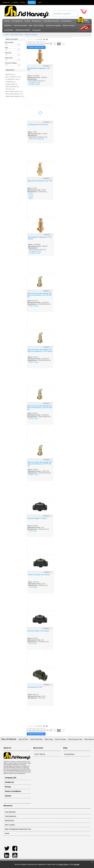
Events (23, 2)
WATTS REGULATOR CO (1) (14, 92)
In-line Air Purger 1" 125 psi (37, 518)
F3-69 (30, 193)
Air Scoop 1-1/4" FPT (35, 687)
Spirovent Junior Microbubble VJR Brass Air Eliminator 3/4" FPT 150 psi (40, 464)
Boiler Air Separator (31, 35)
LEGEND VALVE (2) (11, 84)
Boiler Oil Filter (23, 739)
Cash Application (10, 812)
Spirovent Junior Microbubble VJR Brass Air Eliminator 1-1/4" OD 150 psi (39, 295)
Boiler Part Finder (17, 35)
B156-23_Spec (33, 418)
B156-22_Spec (34, 362)
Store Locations (10, 825)
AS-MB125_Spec (34, 84)
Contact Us (6, 2)
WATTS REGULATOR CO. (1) (14, 94)
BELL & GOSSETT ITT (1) (13, 77)
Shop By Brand (69, 754)
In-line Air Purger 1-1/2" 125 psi (39, 575)
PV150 (31, 197)
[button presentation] (19, 44)
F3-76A (31, 195)
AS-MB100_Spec (35, 253)
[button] (92, 862)
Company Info (11, 778)
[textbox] (64, 14)
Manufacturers (9, 821)
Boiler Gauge (49, 739)
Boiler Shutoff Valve (36, 739)
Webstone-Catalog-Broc (37, 139)
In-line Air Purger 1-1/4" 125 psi (38, 631)
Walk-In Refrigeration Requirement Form (18, 829)
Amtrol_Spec (33, 531)
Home (6, 35)
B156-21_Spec (34, 475)
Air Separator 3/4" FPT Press (38, 125)
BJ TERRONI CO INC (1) (13, 79)
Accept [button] (77, 864)
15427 (31, 199)
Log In (40, 2)
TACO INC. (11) (10, 89)
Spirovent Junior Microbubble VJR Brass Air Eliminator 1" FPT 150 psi (40, 351)
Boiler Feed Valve (61, 739)
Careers (32, 2)
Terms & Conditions (13, 791)
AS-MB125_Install (34, 83)
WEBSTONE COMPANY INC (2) (15, 96)
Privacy (8, 787)
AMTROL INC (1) (10, 74)
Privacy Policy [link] (63, 864)
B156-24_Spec (33, 306)
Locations (15, 2)
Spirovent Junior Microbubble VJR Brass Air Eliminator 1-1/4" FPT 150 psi (40, 408)
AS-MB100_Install (35, 251)
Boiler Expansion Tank (75, 739)
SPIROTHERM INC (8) (12, 87)
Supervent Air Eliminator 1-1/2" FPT (40, 181)
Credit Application (10, 816)
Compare (46, 66)
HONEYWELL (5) (10, 82)
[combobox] (65, 14)
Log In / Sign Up (40, 754)
